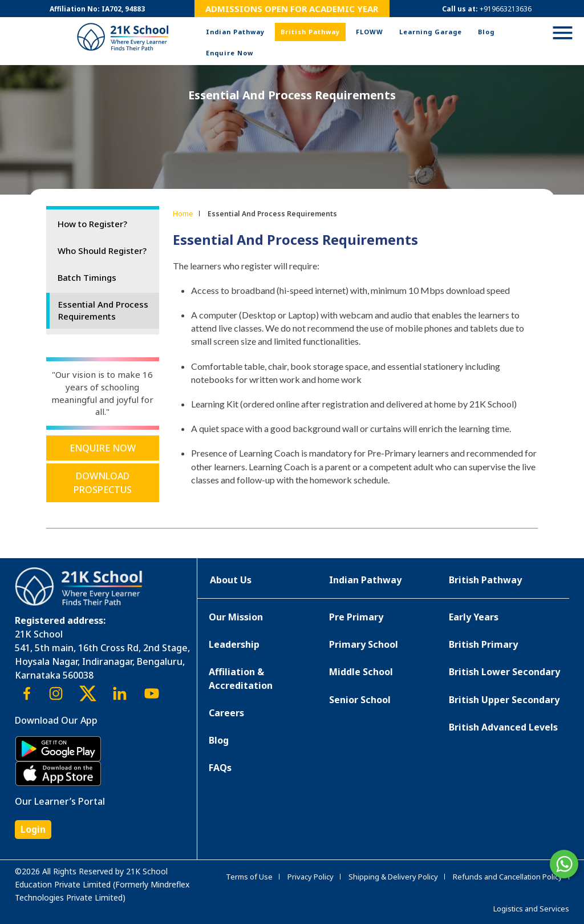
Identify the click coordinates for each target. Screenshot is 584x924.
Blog (486, 32)
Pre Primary (356, 617)
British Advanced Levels (503, 727)
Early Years (474, 617)
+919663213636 (506, 9)
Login (33, 829)
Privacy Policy (311, 877)
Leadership (234, 644)
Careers (226, 713)
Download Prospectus (103, 483)
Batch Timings (87, 277)
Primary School (364, 644)
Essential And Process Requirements (103, 310)
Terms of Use (249, 877)
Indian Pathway (235, 32)
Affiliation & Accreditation (241, 678)
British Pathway (310, 32)
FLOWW (370, 32)
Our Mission (236, 617)
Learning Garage (431, 32)
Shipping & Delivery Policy (393, 877)
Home (183, 213)
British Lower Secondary (504, 672)
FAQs (220, 768)
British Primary (483, 644)
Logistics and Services (531, 909)
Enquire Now (230, 53)
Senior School (360, 700)
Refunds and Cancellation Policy (508, 877)
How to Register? (92, 224)
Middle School (361, 672)
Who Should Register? (102, 251)
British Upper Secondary (504, 700)
